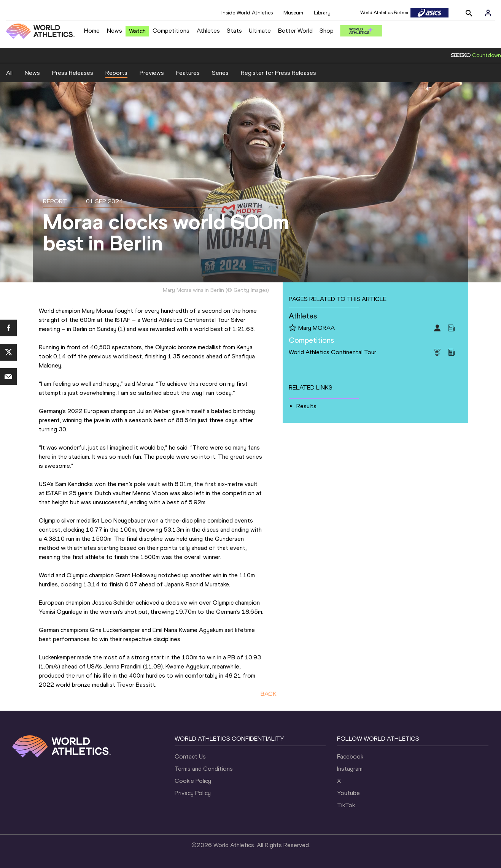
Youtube (348, 793)
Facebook (350, 756)
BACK (269, 694)
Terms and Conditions (204, 769)
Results (306, 406)
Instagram (350, 769)
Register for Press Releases (278, 73)
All (9, 73)
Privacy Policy (193, 793)
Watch (137, 31)
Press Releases (73, 73)
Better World (295, 31)
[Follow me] (293, 328)
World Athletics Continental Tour (332, 352)
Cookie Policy (193, 781)
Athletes (208, 31)
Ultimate (260, 31)
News (115, 31)
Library (322, 13)
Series (220, 73)
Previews (152, 73)
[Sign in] (488, 13)
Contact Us (190, 756)
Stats (234, 31)
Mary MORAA (317, 328)
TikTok (346, 805)
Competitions (171, 31)
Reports (116, 73)
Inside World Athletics (247, 13)
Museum (293, 13)
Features (188, 73)
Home (92, 31)
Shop (327, 31)
